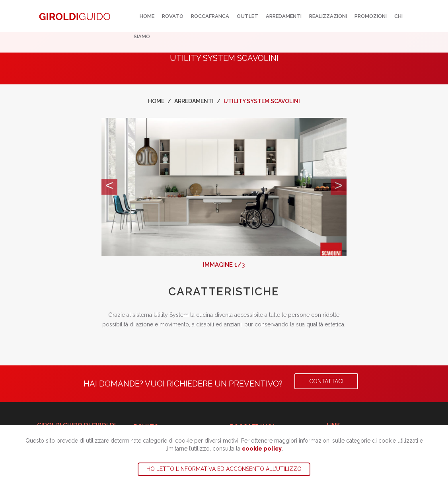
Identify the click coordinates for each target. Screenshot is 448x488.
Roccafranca (210, 16)
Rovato (173, 16)
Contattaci (326, 381)
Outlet (247, 16)
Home (147, 16)
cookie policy (262, 449)
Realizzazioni (328, 16)
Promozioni (371, 16)
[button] (109, 187)
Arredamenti (284, 16)
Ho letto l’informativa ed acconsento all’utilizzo (224, 469)
